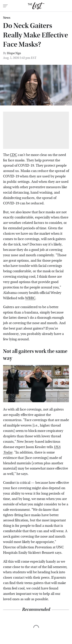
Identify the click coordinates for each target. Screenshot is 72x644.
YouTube (62, 399)
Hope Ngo (14, 53)
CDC (13, 155)
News (7, 18)
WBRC (30, 298)
